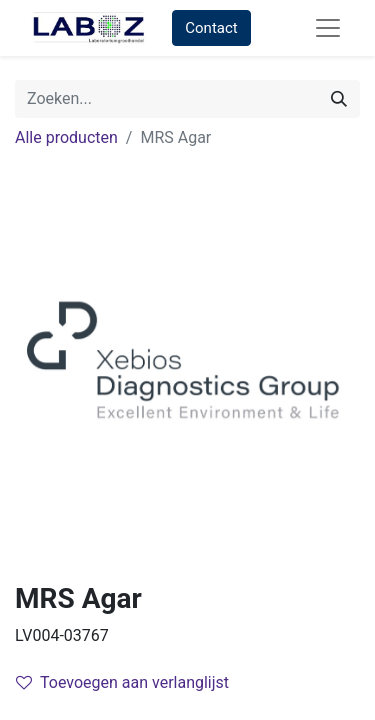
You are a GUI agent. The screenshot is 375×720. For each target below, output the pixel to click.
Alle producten (66, 137)
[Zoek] (339, 99)
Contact (211, 28)
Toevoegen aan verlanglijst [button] (122, 682)
